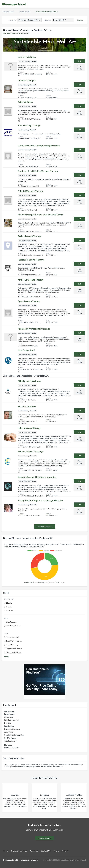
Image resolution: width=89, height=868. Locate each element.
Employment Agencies (12, 729)
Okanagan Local (8, 11)
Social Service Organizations (14, 735)
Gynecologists (9, 714)
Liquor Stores (9, 732)
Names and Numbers (29, 860)
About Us (34, 851)
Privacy (65, 851)
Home (6, 851)
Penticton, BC (25, 11)
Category (12, 20)
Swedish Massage (13, 645)
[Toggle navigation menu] (86, 4)
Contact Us (46, 851)
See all (6, 656)
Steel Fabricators (10, 738)
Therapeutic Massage (14, 652)
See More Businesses (45, 527)
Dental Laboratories (11, 720)
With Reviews (11, 622)
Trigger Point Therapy (14, 649)
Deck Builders (9, 726)
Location (48, 20)
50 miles (9, 607)
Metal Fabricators (10, 741)
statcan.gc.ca (18, 544)
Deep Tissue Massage (14, 641)
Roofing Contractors (11, 747)
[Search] (80, 20)
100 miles (10, 611)
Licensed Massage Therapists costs (16, 33)
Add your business (44, 838)
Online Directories (19, 851)
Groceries (7, 723)
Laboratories (8, 717)
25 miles (9, 603)
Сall (79, 61)
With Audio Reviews (14, 626)
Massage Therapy (13, 637)
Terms (56, 851)
